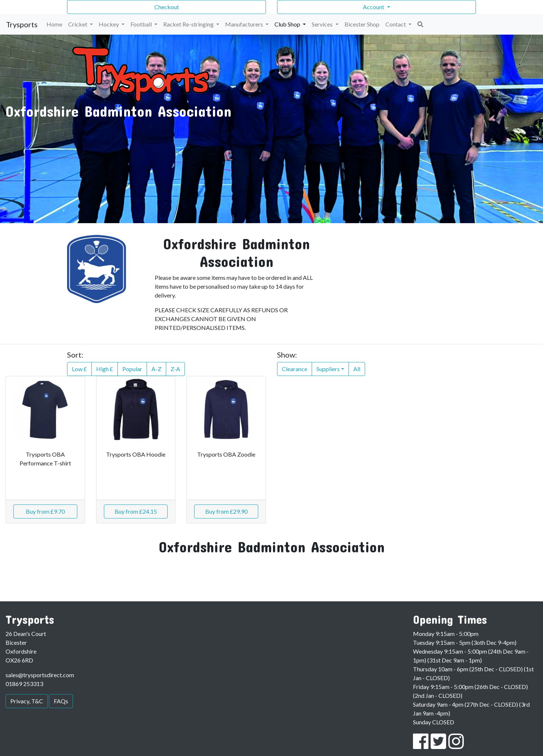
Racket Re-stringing (189, 24)
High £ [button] (105, 369)
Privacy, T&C (27, 701)
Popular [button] (132, 369)
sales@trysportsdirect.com (40, 675)
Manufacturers (245, 24)
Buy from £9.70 (45, 511)
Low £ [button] (79, 369)
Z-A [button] (175, 369)
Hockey (109, 24)
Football (142, 24)
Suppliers (328, 369)
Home (54, 24)
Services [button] (323, 24)
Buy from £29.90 (226, 511)
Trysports (22, 24)
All (357, 369)
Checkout (167, 7)
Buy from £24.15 (136, 511)
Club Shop (288, 24)
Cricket (78, 24)
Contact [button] (396, 24)
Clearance (295, 369)
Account (374, 7)
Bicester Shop (362, 24)
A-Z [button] (156, 369)
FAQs (61, 701)
